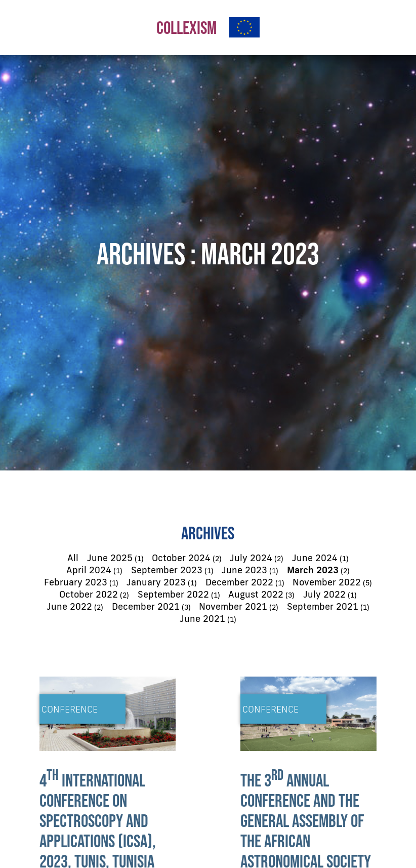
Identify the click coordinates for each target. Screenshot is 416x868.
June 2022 (69, 606)
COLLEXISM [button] (186, 27)
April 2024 (89, 570)
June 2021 (202, 618)
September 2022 (173, 594)
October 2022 (89, 594)
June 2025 (110, 558)
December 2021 (146, 606)
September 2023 (167, 570)
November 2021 (233, 606)
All (73, 558)
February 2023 (76, 582)
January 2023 (156, 582)
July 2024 (251, 558)
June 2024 (315, 558)
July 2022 (324, 594)
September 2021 (323, 606)
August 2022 (256, 594)
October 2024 (181, 558)
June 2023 (244, 570)
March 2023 (313, 570)
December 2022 (239, 582)
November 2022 (327, 582)
